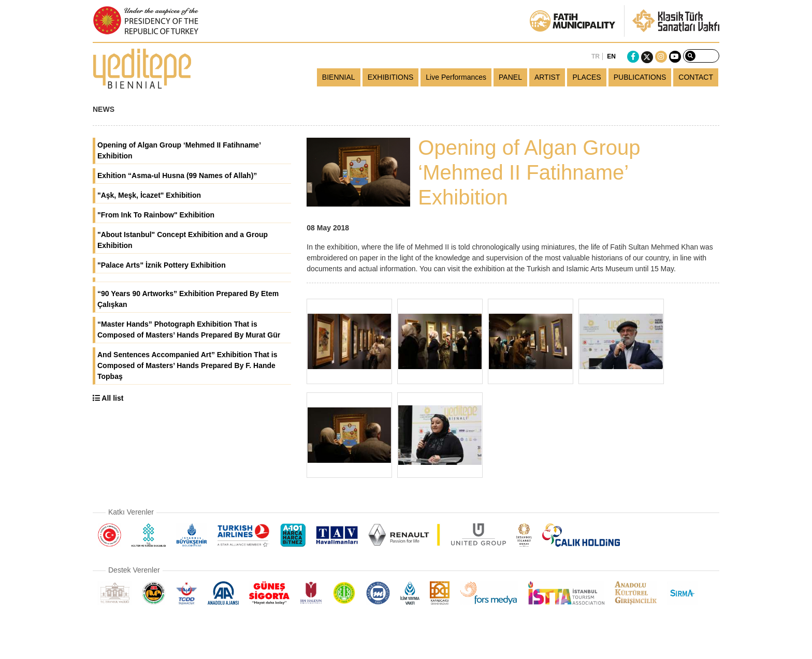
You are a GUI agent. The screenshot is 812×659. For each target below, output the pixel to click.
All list (108, 398)
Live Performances (456, 77)
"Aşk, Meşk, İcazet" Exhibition (149, 195)
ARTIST (547, 77)
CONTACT (696, 77)
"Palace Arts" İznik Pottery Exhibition (162, 265)
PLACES (586, 77)
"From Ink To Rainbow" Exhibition (156, 215)
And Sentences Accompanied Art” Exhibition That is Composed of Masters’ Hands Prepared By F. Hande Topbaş (187, 365)
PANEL (510, 77)
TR (596, 56)
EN (611, 56)
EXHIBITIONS (391, 77)
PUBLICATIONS (640, 77)
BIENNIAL (339, 77)
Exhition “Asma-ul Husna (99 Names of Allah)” (177, 175)
